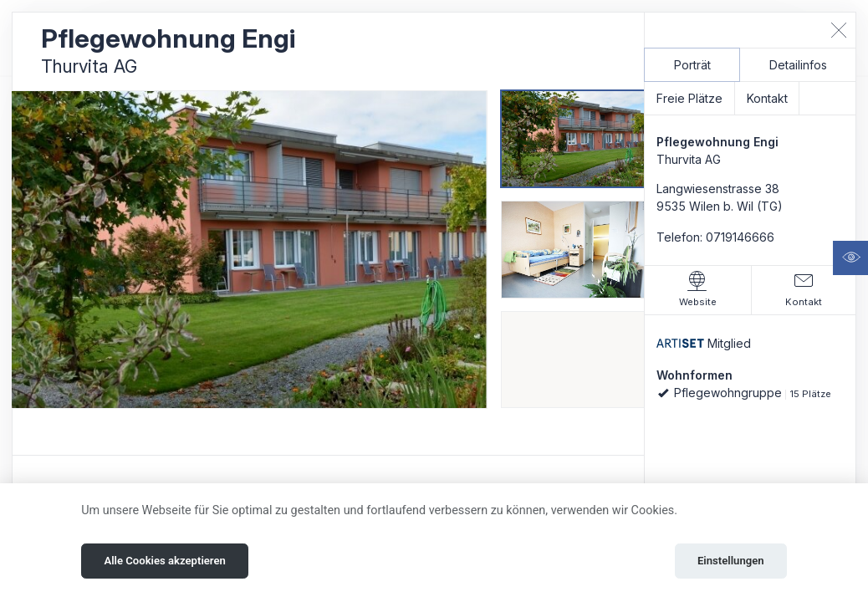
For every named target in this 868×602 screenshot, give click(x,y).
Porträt (692, 65)
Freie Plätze (689, 98)
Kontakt (767, 98)
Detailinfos (798, 65)
